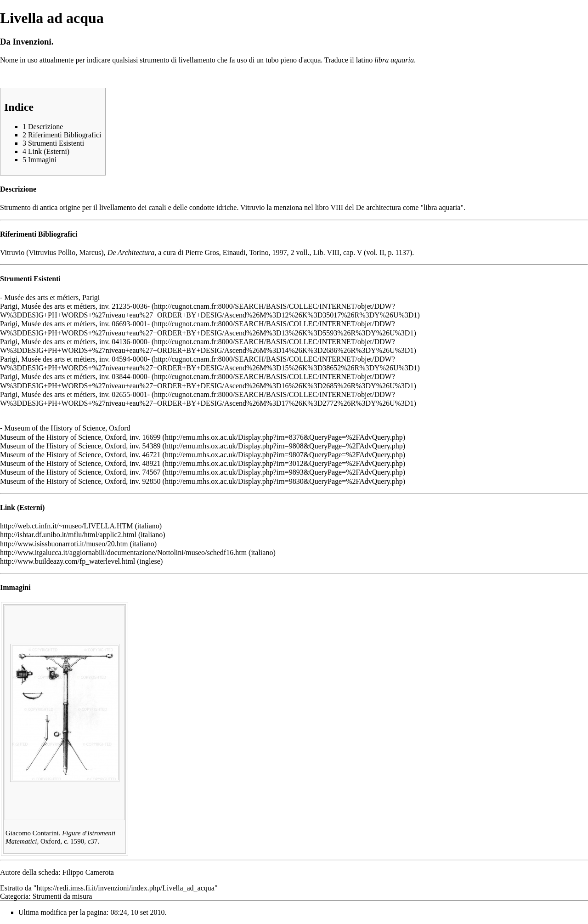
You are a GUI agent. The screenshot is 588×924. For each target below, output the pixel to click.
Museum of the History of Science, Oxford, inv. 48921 (80, 463)
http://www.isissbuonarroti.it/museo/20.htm (64, 544)
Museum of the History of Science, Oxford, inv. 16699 (80, 437)
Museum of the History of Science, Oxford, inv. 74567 (80, 472)
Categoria (14, 896)
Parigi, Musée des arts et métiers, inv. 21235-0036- (75, 306)
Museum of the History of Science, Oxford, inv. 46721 (80, 455)
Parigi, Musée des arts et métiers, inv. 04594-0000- (75, 359)
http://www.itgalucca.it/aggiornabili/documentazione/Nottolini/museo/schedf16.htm (123, 553)
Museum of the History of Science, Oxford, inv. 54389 (80, 446)
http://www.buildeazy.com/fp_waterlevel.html (68, 561)
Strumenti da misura (62, 896)
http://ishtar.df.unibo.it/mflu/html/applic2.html (68, 535)
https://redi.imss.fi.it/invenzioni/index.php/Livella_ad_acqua (125, 888)
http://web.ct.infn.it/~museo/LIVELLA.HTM (67, 526)
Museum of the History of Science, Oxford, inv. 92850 (80, 481)
